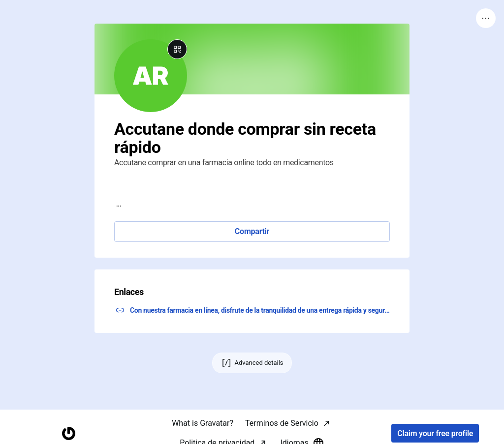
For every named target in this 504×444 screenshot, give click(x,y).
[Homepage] (69, 433)
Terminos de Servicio (282, 423)
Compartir (252, 231)
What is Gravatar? (203, 423)
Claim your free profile (435, 433)
